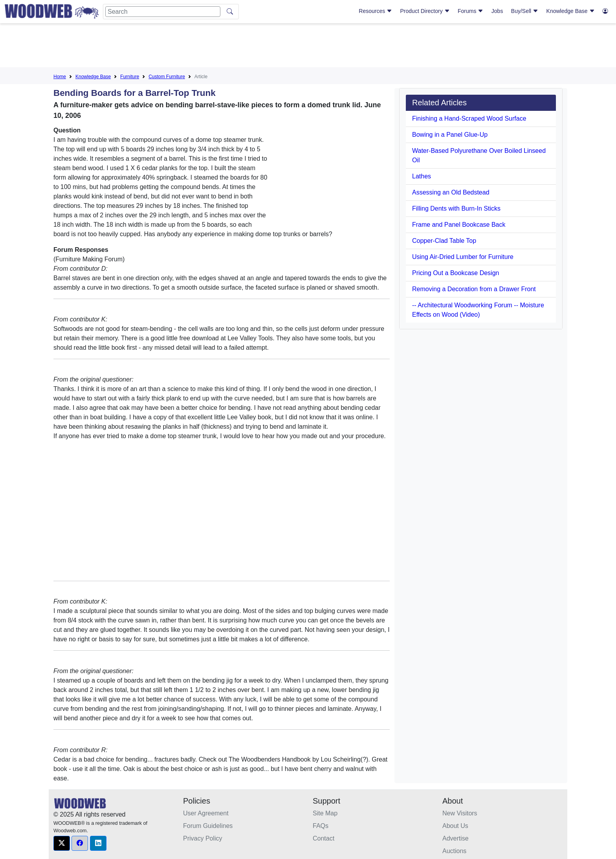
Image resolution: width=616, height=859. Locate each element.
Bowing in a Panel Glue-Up (450, 135)
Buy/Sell (525, 11)
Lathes (422, 176)
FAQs (321, 826)
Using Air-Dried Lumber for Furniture (463, 257)
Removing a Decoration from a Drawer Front (474, 289)
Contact (324, 838)
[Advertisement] (308, 47)
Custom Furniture (167, 77)
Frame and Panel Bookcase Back (459, 225)
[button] (62, 843)
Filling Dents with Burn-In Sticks (456, 208)
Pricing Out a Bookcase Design (456, 273)
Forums (470, 11)
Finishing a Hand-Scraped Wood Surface (469, 118)
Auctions (454, 851)
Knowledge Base (571, 11)
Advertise (456, 838)
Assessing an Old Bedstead (451, 192)
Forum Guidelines (208, 826)
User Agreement (206, 813)
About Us (455, 826)
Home (60, 77)
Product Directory (425, 11)
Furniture (130, 77)
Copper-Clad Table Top (444, 241)
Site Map (325, 813)
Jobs (497, 11)
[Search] (163, 12)
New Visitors (460, 813)
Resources (375, 11)
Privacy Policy (203, 838)
